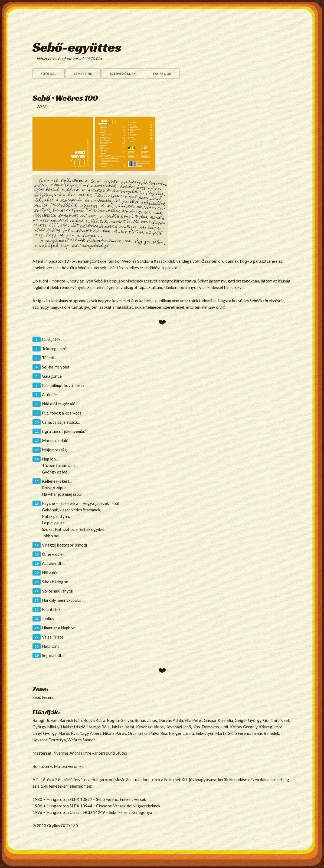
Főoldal (49, 74)
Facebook (162, 74)
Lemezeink (83, 74)
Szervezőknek (123, 74)
